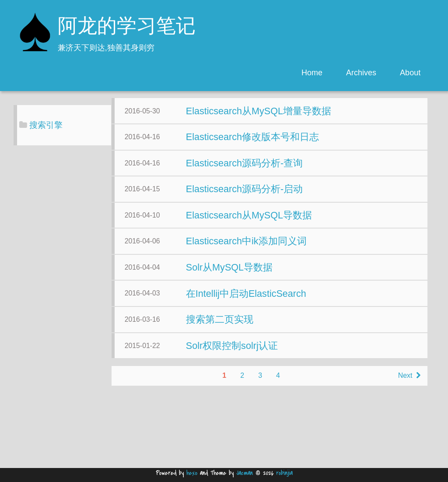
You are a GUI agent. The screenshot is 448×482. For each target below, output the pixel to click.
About (410, 73)
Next (320, 451)
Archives (361, 73)
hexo (192, 473)
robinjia (284, 473)
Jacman (245, 473)
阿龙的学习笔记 (127, 27)
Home (312, 73)
